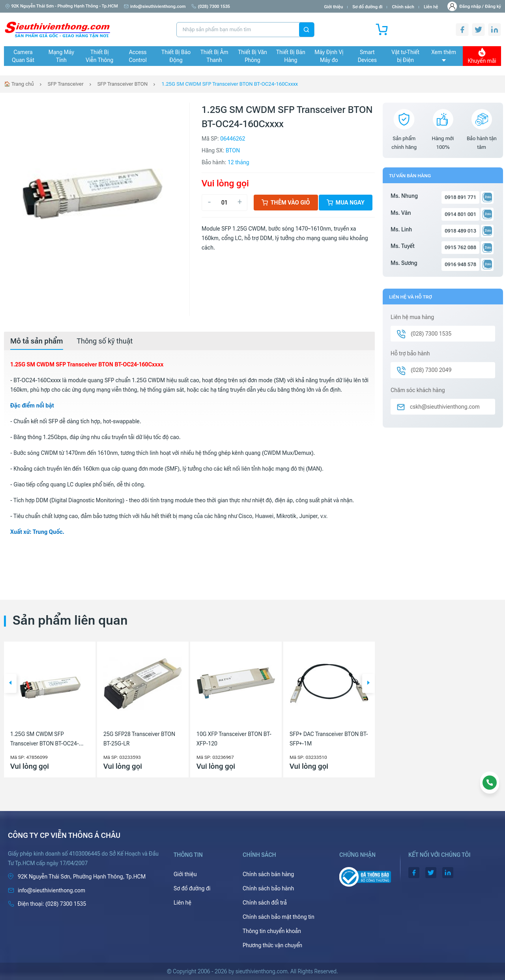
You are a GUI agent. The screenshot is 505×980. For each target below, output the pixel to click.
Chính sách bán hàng (268, 874)
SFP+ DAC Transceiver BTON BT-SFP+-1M (329, 739)
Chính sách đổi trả (265, 903)
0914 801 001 (460, 214)
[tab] (37, 341)
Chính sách (403, 7)
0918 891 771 (460, 197)
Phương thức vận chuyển (272, 945)
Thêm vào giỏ (286, 203)
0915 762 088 (460, 247)
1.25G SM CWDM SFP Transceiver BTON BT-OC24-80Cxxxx (45, 740)
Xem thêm (444, 55)
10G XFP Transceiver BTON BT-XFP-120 (234, 739)
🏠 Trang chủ (19, 84)
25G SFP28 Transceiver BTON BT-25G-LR (139, 739)
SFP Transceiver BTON (123, 84)
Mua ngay (346, 203)
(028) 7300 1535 (211, 7)
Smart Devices (367, 56)
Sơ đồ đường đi (367, 7)
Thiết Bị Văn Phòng (252, 56)
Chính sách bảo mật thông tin (279, 917)
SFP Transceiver (66, 84)
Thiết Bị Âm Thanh (214, 56)
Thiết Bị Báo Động (176, 56)
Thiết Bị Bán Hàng (291, 56)
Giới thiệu (333, 7)
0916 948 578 (460, 264)
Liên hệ (431, 7)
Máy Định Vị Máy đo (329, 56)
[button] (10, 683)
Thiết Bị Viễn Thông (99, 56)
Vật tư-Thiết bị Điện (405, 56)
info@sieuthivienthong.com (155, 7)
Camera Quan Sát (23, 56)
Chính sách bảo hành (268, 888)
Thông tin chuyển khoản (272, 931)
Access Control (138, 56)
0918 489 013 (460, 231)
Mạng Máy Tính (61, 56)
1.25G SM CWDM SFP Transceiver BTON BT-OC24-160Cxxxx (230, 84)
